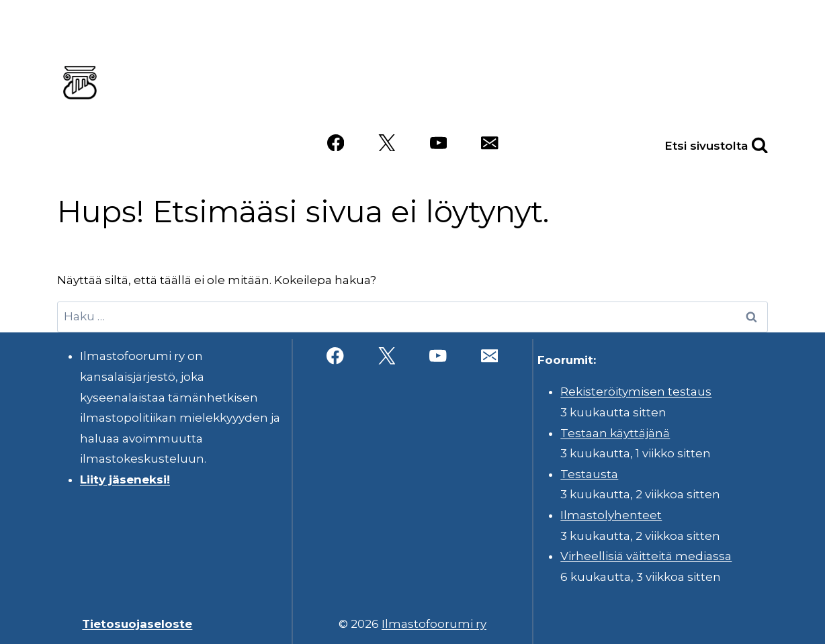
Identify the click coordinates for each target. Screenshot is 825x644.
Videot (584, 103)
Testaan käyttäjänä (615, 433)
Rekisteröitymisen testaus (636, 392)
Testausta (589, 474)
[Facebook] (336, 143)
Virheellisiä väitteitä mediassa (646, 556)
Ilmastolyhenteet (611, 515)
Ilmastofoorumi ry (434, 624)
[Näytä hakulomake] (745, 143)
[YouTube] (438, 143)
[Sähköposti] (489, 143)
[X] (387, 143)
